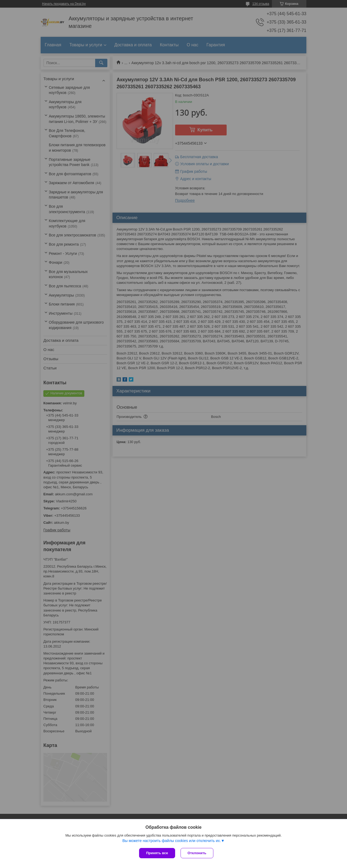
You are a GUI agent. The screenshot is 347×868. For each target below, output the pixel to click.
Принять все (157, 853)
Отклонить (197, 853)
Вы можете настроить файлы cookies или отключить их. (171, 841)
